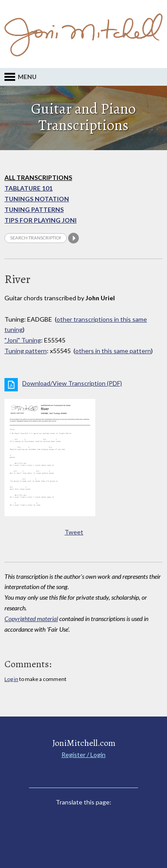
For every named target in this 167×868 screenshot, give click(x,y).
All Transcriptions (38, 177)
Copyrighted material (31, 619)
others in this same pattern (113, 351)
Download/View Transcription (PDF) (72, 383)
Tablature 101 (29, 188)
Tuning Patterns (34, 209)
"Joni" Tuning (23, 340)
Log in (11, 679)
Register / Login (83, 755)
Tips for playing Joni (41, 220)
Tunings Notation (37, 199)
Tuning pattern (26, 351)
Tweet (74, 532)
